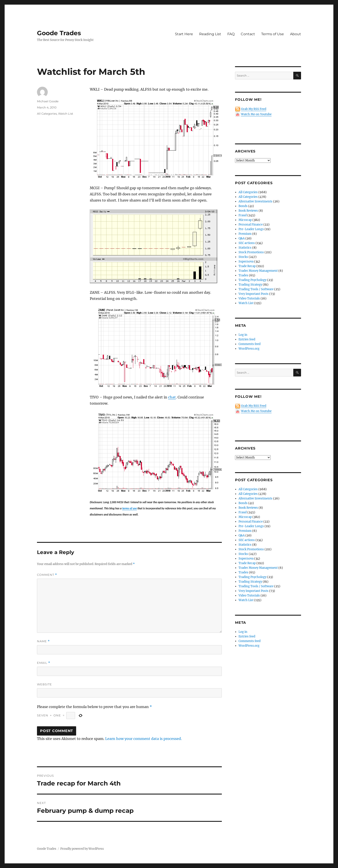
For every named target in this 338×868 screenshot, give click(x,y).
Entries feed (247, 339)
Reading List (210, 34)
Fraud (243, 215)
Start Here (184, 34)
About (296, 34)
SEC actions (247, 243)
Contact (248, 34)
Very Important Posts (253, 294)
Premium (245, 234)
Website (44, 684)
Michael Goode (48, 101)
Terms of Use (273, 34)
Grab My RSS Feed (254, 109)
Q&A (242, 238)
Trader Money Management (258, 271)
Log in (243, 335)
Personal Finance (251, 225)
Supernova (246, 262)
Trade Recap (247, 266)
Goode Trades (59, 33)
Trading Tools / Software (256, 289)
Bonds (243, 206)
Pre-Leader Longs (251, 229)
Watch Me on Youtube (256, 114)
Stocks (243, 257)
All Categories (47, 114)
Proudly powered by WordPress (82, 849)
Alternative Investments (255, 201)
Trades (243, 275)
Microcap (245, 220)
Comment (47, 575)
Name (43, 641)
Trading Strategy (250, 285)
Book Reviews (248, 211)
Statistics (245, 248)
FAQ (231, 34)
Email (44, 663)
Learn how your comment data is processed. (143, 739)
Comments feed (250, 344)
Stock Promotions (251, 252)
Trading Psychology (253, 280)
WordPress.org (249, 349)
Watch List (66, 114)
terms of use (129, 508)
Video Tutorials (249, 298)
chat (172, 397)
